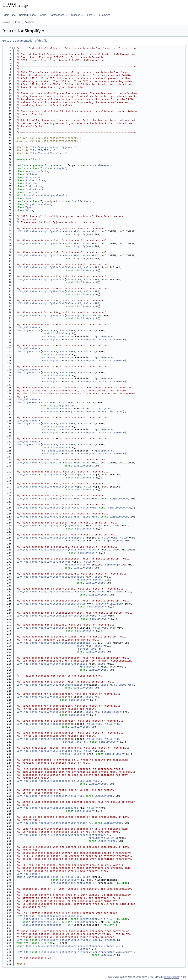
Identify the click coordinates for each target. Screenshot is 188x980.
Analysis (29, 22)
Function (31, 183)
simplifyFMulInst (28, 372)
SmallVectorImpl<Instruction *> (73, 883)
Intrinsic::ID (86, 643)
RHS (95, 231)
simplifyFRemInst (28, 444)
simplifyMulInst (52, 255)
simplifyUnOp (50, 697)
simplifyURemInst (53, 303)
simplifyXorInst (52, 517)
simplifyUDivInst (53, 279)
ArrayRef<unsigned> (90, 580)
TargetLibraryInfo (38, 204)
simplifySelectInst (54, 550)
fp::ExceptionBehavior (58, 336)
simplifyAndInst (52, 499)
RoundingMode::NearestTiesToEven (101, 340)
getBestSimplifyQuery (75, 940)
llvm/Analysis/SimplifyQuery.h (53, 147)
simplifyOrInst (51, 508)
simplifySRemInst (53, 291)
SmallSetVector (83, 201)
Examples (105, 15)
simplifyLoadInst (53, 808)
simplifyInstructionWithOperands (64, 835)
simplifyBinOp (50, 724)
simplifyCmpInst (52, 685)
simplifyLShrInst (53, 475)
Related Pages (27, 15)
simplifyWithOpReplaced (33, 877)
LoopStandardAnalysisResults (47, 195)
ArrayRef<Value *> (77, 565)
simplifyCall (50, 751)
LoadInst (31, 192)
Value (29, 210)
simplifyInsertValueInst (58, 577)
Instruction (34, 186)
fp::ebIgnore (104, 336)
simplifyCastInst (53, 628)
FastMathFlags (92, 315)
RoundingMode (51, 340)
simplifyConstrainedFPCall (59, 781)
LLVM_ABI (22, 231)
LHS (77, 231)
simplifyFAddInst (28, 330)
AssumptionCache (37, 171)
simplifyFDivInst (28, 423)
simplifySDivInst (53, 267)
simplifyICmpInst (53, 526)
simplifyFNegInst (53, 315)
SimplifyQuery (83, 234)
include (6, 22)
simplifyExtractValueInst (59, 604)
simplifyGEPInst (52, 562)
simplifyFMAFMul (28, 402)
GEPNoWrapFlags (116, 565)
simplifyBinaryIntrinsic (58, 643)
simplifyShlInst (52, 463)
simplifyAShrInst (53, 487)
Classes (77, 15)
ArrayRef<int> (89, 667)
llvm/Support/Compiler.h (49, 153)
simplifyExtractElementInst (60, 616)
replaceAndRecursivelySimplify (59, 916)
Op (78, 315)
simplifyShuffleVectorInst (59, 664)
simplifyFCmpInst (53, 538)
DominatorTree (35, 180)
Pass (28, 198)
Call (78, 751)
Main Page (10, 15)
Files (91, 15)
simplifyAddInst (52, 231)
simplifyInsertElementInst (59, 592)
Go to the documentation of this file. (25, 41)
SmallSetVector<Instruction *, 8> (46, 925)
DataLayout (33, 177)
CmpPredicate (35, 189)
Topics (43, 15)
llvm (17, 22)
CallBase (31, 174)
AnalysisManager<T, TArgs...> (99, 946)
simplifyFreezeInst (54, 796)
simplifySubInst (52, 243)
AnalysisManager (98, 165)
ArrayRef (60, 168)
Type (28, 207)
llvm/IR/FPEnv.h (43, 150)
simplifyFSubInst (28, 351)
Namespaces (58, 15)
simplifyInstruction (55, 823)
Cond (83, 550)
